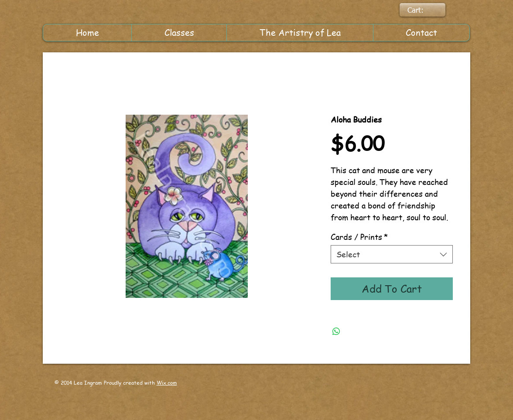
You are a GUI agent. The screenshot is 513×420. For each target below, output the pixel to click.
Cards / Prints (359, 237)
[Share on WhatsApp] (336, 331)
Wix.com (167, 383)
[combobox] (392, 254)
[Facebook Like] (296, 390)
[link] (422, 10)
